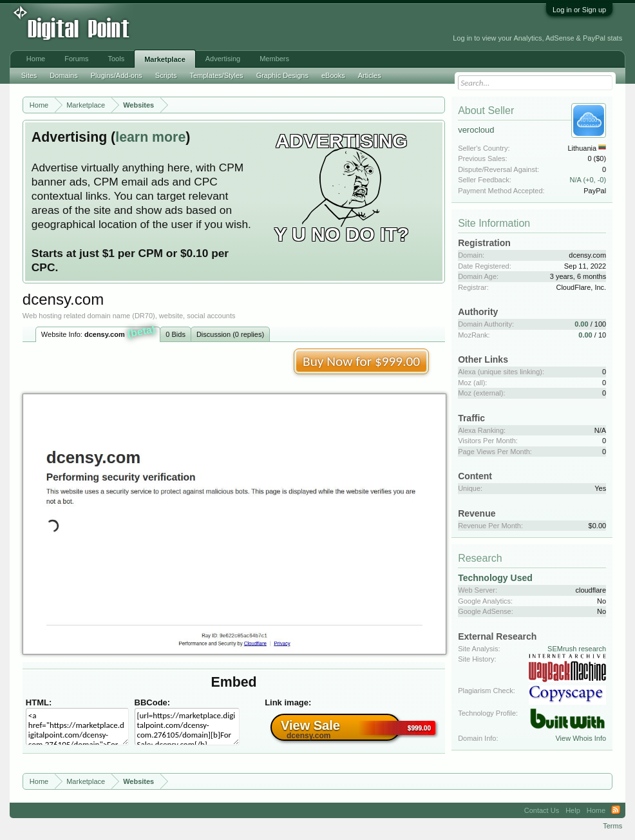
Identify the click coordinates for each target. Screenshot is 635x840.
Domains (63, 75)
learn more (150, 137)
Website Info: (99, 333)
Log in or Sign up (579, 10)
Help (573, 810)
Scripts (166, 75)
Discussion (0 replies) (230, 334)
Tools (116, 59)
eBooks (333, 75)
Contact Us (542, 810)
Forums (76, 59)
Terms (612, 826)
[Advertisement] (289, 27)
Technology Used (495, 578)
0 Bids (175, 334)
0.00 (581, 324)
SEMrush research (577, 649)
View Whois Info (581, 738)
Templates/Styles (216, 75)
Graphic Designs (282, 75)
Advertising (223, 59)
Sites (29, 75)
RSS (616, 810)
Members (274, 59)
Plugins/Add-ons (117, 75)
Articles (370, 75)
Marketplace (165, 59)
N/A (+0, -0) (588, 180)
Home (36, 59)
